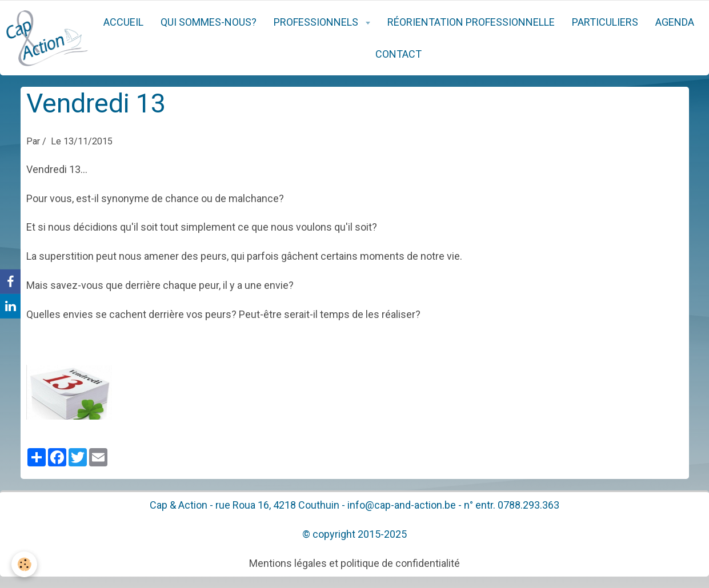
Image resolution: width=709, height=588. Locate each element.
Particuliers (605, 22)
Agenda (675, 22)
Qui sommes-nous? (209, 22)
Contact (398, 54)
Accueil (123, 22)
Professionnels (317, 22)
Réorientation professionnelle (471, 22)
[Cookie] (24, 564)
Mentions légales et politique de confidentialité (354, 563)
